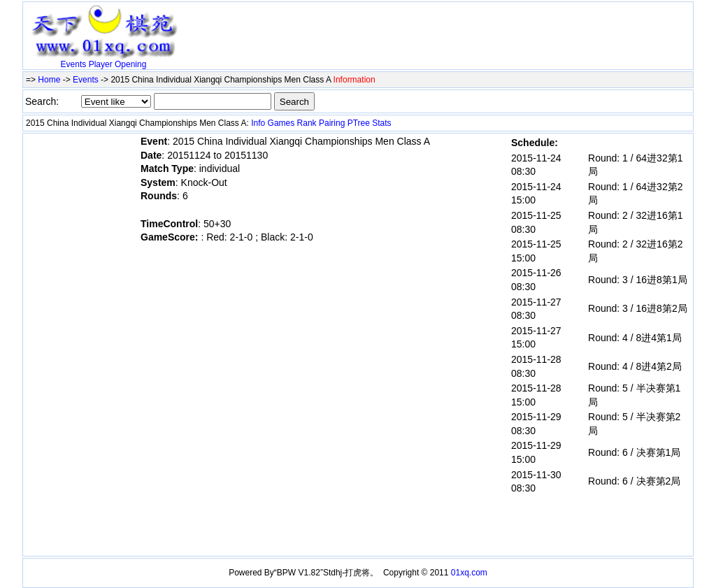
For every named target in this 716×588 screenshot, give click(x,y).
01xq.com (469, 573)
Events (74, 64)
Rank (307, 123)
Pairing (332, 123)
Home (49, 80)
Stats (381, 123)
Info (258, 123)
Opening (130, 64)
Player (101, 64)
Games (281, 123)
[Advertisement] (348, 26)
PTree (359, 123)
